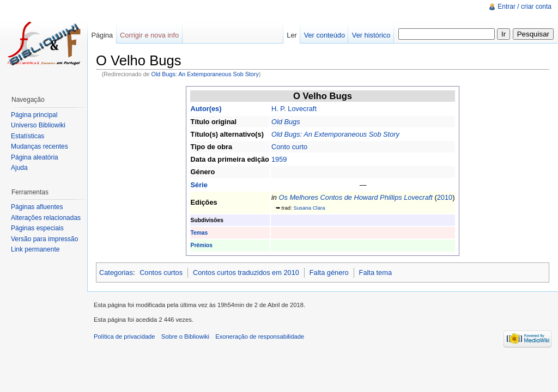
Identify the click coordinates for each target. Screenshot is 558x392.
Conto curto (289, 147)
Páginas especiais (37, 228)
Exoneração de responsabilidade (260, 336)
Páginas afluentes (37, 207)
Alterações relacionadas (46, 218)
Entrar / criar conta (524, 7)
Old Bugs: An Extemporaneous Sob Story (205, 74)
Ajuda (19, 168)
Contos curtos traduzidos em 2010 (246, 272)
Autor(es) (206, 109)
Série (199, 185)
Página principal (34, 115)
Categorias (116, 272)
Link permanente (35, 249)
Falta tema (375, 272)
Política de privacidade (125, 336)
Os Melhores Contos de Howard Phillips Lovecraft (355, 197)
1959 (279, 159)
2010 (445, 197)
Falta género (329, 272)
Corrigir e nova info (149, 35)
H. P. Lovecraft (294, 109)
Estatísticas (28, 136)
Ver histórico (371, 35)
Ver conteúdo (325, 35)
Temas (199, 233)
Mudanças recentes (40, 146)
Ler (292, 35)
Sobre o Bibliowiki (185, 336)
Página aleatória (35, 157)
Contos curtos (161, 272)
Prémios (202, 245)
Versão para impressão (44, 239)
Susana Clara (309, 208)
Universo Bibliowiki (38, 125)
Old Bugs (286, 122)
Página (102, 35)
